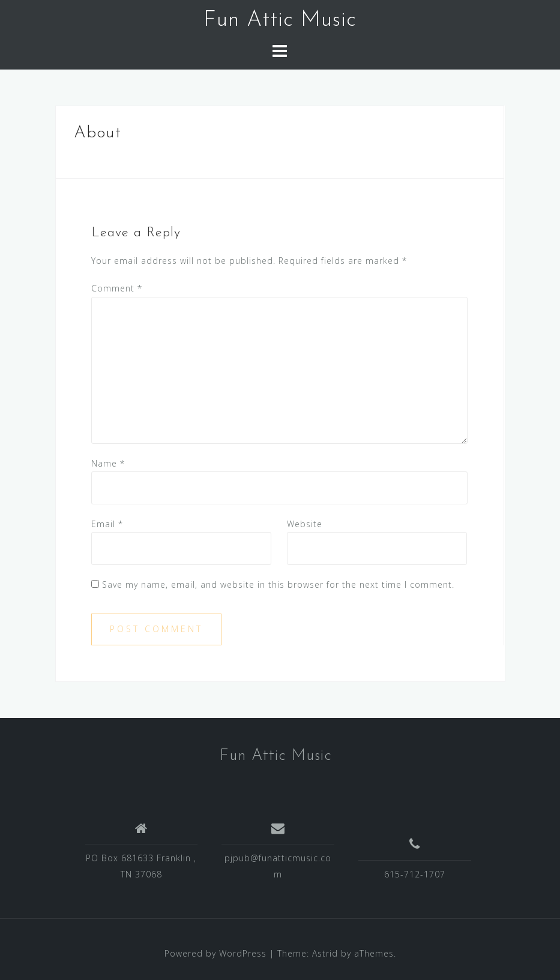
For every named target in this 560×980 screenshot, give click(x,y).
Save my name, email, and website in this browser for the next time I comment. (278, 584)
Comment (117, 288)
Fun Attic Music (280, 20)
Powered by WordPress (215, 953)
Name (108, 463)
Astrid (325, 953)
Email (107, 524)
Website (305, 524)
